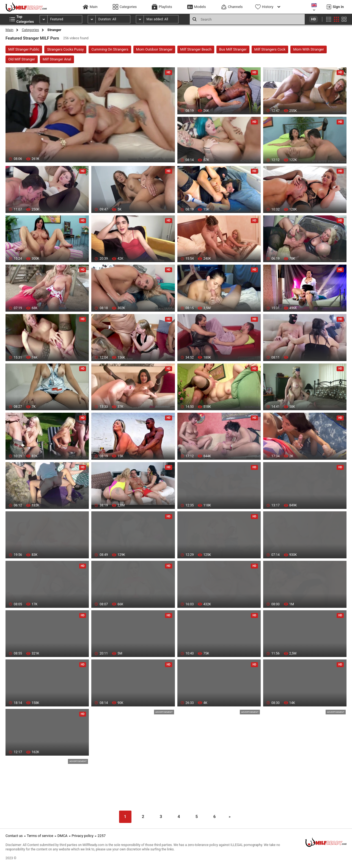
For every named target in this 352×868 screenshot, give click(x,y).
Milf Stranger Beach (196, 49)
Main (9, 30)
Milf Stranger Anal (57, 59)
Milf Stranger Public (24, 49)
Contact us (14, 836)
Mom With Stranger (309, 49)
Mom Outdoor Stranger (154, 49)
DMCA (63, 836)
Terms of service (40, 836)
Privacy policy (83, 836)
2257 (102, 836)
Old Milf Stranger (22, 59)
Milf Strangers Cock (270, 49)
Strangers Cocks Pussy (65, 49)
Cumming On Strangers (110, 49)
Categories (30, 30)
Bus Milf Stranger (233, 49)
